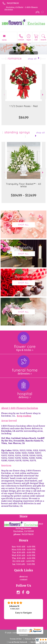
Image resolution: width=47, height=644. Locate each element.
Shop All (32, 59)
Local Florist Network (18, 642)
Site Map (34, 642)
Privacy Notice (31, 639)
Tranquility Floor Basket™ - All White (23, 185)
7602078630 (13, 3)
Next (43, 95)
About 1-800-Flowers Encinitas (20, 408)
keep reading (24, 416)
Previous (4, 95)
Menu (4, 40)
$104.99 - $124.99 (24, 195)
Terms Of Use (16, 639)
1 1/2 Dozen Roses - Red (24, 106)
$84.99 (24, 118)
